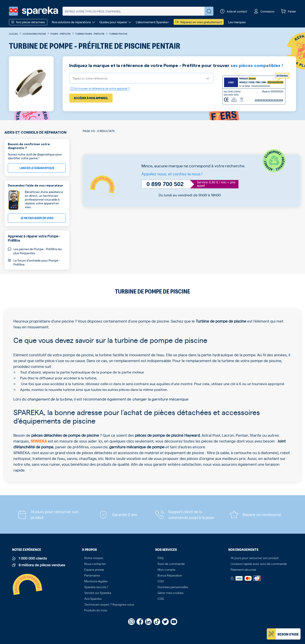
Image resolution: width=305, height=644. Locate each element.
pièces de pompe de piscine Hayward (167, 435)
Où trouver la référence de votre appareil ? (100, 88)
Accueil (14, 34)
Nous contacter (95, 564)
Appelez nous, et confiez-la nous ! (172, 174)
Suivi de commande (171, 564)
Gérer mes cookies (170, 593)
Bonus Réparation (170, 575)
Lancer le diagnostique (37, 168)
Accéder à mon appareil (91, 98)
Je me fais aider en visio (37, 218)
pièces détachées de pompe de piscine (65, 435)
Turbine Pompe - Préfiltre (90, 34)
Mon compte (166, 569)
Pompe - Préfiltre (61, 34)
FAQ (161, 558)
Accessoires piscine (34, 34)
